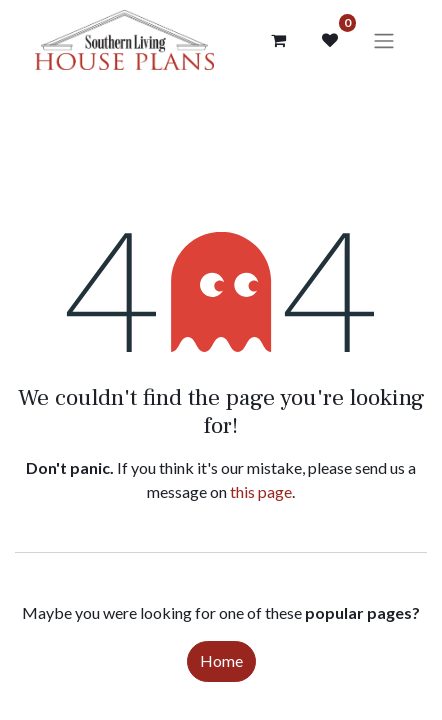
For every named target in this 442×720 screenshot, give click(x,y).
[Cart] (278, 40)
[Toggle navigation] (384, 40)
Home (221, 660)
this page (261, 491)
